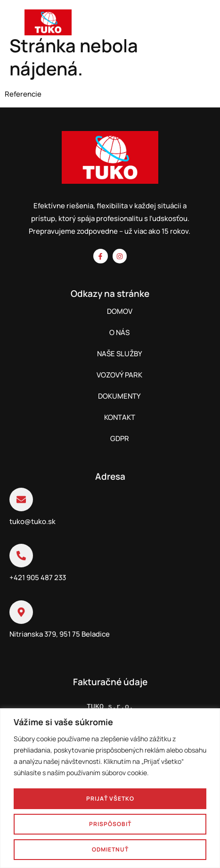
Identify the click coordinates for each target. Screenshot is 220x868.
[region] (110, 788)
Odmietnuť (110, 849)
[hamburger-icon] (203, 24)
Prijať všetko (110, 798)
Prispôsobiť (110, 824)
